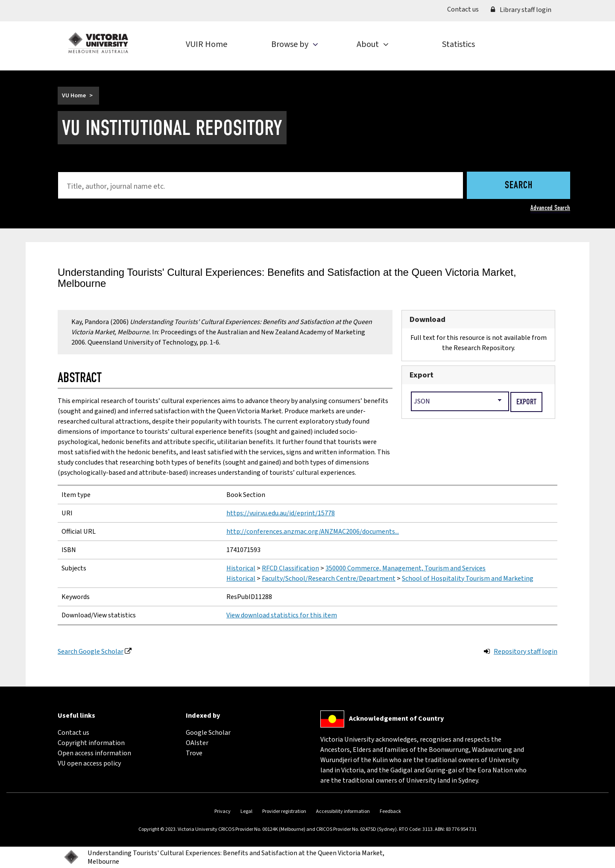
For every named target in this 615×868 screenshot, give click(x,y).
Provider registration (284, 811)
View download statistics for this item (282, 615)
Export (422, 375)
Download (428, 319)
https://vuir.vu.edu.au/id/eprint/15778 (281, 513)
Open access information (94, 753)
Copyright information (91, 743)
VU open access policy (89, 763)
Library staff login (521, 10)
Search (519, 186)
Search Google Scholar (91, 652)
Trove (194, 753)
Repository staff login (526, 652)
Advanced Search (550, 208)
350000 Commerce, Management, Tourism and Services (406, 568)
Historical (241, 568)
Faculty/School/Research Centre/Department (329, 579)
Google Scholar (208, 733)
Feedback (390, 811)
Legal (246, 811)
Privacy (223, 811)
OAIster (197, 743)
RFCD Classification (290, 568)
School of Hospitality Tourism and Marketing (468, 579)
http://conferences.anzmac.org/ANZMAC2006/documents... (313, 532)
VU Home (74, 96)
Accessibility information (343, 811)
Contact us (466, 9)
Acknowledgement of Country (396, 719)
